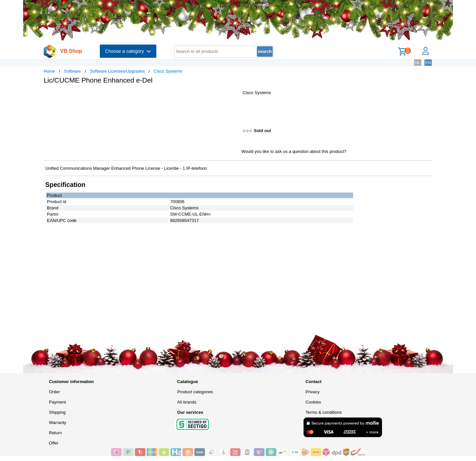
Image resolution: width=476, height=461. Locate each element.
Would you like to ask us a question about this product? (294, 151)
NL (418, 63)
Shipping (57, 412)
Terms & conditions (324, 412)
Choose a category (128, 51)
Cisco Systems (168, 71)
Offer (54, 443)
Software (73, 71)
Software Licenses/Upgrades (117, 71)
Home (49, 71)
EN (428, 63)
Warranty (58, 423)
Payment (57, 402)
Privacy (313, 392)
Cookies (313, 402)
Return (55, 433)
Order (54, 392)
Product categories (195, 392)
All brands (187, 402)
